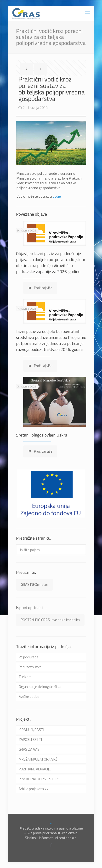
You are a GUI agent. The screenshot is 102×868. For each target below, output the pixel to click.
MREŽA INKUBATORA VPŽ (38, 759)
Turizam (25, 677)
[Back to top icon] (51, 823)
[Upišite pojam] (51, 550)
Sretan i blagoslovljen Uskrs (42, 435)
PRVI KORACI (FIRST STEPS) (40, 779)
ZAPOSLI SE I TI (30, 740)
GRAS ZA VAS (29, 749)
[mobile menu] (88, 13)
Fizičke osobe (29, 696)
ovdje (57, 196)
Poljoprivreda (28, 657)
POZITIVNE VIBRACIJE (35, 769)
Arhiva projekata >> (34, 789)
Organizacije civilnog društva (40, 687)
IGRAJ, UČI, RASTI (31, 730)
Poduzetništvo (30, 667)
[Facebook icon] (51, 845)
